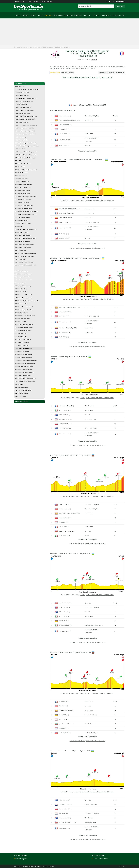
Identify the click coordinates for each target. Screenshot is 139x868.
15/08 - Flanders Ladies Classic (22, 319)
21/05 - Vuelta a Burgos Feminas (23, 247)
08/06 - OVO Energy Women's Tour (24, 101)
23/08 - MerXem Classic (21, 334)
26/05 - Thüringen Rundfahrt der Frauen (24, 262)
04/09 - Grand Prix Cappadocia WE (23, 354)
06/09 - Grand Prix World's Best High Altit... (25, 363)
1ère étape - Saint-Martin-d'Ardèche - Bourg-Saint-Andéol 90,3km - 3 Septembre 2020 (77, 160)
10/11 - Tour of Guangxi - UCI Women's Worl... (27, 155)
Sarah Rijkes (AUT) (64, 719)
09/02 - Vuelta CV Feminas (21, 173)
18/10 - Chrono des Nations (22, 393)
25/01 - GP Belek (19, 161)
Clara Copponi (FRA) (64, 828)
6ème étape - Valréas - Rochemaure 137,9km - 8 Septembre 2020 (70, 652)
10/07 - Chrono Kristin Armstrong (23, 286)
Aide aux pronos (20, 1)
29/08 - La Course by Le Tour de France (25, 119)
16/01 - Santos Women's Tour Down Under (25, 158)
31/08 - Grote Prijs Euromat (21, 345)
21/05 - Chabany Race (20, 250)
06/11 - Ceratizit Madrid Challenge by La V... (26, 152)
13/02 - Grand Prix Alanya (21, 176)
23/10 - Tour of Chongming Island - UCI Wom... (27, 146)
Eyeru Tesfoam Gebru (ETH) (66, 724)
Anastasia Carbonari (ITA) (65, 625)
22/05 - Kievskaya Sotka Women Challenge (25, 253)
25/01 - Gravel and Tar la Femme (23, 164)
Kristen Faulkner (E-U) (65, 504)
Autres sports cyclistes (30, 401)
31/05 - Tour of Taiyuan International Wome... (26, 265)
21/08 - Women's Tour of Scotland (23, 331)
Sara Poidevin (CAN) (64, 145)
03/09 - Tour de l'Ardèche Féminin (23, 348)
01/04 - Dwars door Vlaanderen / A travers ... (26, 214)
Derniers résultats (47, 1)
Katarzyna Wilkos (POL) (65, 424)
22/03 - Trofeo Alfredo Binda (23, 95)
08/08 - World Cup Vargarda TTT (24, 107)
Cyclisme (48, 15)
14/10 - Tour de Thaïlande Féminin (23, 390)
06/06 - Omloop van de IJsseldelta (23, 274)
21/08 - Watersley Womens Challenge (24, 328)
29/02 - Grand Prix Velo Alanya (22, 191)
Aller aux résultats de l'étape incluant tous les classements (87, 248)
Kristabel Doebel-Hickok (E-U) (67, 531)
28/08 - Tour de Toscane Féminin (23, 340)
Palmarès (111, 73)
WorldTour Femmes (20, 86)
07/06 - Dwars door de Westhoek (23, 277)
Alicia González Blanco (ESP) (66, 218)
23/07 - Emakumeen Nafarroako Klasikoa (25, 295)
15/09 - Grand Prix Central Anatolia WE (24, 372)
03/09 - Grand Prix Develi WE (22, 351)
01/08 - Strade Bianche (21, 104)
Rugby (40, 15)
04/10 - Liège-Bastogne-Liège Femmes (25, 131)
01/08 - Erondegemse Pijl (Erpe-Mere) (24, 310)
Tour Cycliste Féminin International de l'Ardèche (97, 201)
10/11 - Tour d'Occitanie (21, 396)
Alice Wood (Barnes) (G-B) (66, 419)
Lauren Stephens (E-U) (65, 116)
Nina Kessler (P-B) (64, 813)
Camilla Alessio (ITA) (64, 536)
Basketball (68, 15)
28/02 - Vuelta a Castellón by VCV (23, 188)
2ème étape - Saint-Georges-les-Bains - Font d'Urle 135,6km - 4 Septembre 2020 (75, 258)
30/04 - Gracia (18, 226)
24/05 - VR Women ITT (20, 259)
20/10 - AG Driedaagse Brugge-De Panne (26, 143)
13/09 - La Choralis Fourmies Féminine (24, 366)
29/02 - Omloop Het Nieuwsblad (23, 194)
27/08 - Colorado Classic (21, 337)
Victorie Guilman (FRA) (65, 139)
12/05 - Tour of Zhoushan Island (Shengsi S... (26, 238)
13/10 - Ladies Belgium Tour (22, 387)
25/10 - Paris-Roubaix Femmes (23, 149)
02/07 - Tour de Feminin (21, 283)
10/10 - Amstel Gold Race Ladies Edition (26, 134)
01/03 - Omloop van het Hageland (23, 200)
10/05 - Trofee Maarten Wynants (23, 235)
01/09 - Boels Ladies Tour (22, 122)
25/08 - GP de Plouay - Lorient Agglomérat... (27, 116)
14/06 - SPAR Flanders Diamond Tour (24, 280)
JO (124, 15)
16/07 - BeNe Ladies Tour (21, 292)
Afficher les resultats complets (87, 151)
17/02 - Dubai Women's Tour (22, 182)
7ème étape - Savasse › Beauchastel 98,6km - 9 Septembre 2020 (70, 751)
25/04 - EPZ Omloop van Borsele (23, 223)
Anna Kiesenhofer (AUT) (65, 125)
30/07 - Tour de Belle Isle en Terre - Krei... (25, 307)
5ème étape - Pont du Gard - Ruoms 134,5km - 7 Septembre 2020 (70, 554)
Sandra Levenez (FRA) (65, 134)
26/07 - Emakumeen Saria (21, 304)
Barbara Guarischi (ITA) (65, 410)
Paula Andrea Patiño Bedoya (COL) (68, 328)
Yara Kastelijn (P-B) (64, 129)
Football (25, 15)
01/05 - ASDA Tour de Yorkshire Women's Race (26, 229)
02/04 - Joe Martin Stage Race (22, 217)
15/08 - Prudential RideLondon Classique (25, 316)
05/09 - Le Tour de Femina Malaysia (23, 357)
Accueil (18, 15)
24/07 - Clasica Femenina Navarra (23, 298)
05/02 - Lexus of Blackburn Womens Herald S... (26, 170)
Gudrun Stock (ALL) (64, 621)
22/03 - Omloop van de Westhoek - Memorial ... (26, 211)
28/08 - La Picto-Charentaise (22, 343)
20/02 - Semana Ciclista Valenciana (23, 185)
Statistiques (102, 73)
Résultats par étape (67, 73)
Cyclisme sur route (27, 47)
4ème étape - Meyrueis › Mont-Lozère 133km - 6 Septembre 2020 (70, 455)
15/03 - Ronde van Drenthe (22, 92)
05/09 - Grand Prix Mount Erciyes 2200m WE (26, 360)
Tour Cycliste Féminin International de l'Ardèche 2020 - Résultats (52, 47)
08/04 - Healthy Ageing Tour (22, 220)
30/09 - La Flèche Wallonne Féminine (25, 128)
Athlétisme (106, 15)
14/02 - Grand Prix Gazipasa (22, 179)
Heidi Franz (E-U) (63, 706)
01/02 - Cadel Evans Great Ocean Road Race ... (28, 89)
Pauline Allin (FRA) (64, 701)
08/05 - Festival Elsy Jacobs (22, 232)
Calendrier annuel (33, 1)
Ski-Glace (96, 15)
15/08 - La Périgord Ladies (21, 313)
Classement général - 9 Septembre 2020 (63, 110)
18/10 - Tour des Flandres (22, 140)
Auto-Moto (58, 15)
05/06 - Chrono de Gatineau (22, 271)
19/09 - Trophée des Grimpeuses (23, 375)
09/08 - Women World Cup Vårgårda (25, 110)
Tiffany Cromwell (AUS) (65, 428)
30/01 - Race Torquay (20, 167)
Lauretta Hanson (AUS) (65, 818)
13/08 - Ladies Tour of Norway (23, 113)
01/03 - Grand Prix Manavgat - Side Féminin (25, 197)
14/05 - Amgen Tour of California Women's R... (27, 98)
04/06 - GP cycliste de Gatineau (23, 268)
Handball (77, 15)
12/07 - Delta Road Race (21, 289)
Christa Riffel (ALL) (64, 715)
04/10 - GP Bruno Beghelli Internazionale (25, 381)
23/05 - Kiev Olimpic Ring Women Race (24, 256)
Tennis (33, 15)
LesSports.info (21, 6)
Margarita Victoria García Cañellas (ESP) (69, 120)
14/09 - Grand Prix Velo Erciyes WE (23, 369)
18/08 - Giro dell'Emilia (20, 322)
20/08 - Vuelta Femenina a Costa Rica (24, 325)
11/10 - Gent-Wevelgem (22, 137)
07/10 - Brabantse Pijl (20, 384)
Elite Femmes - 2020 (30, 83)
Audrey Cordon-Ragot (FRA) (66, 213)
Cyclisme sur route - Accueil (23, 79)
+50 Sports (116, 15)
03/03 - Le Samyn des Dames (22, 203)
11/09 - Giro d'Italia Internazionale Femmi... (26, 125)
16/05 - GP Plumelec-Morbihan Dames (24, 244)
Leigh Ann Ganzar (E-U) (65, 603)
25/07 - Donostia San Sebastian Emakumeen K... (27, 301)
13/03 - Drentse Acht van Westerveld (24, 206)
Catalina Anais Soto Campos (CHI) (68, 822)
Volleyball (87, 15)
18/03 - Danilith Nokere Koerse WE (23, 208)
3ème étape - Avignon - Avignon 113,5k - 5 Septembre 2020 (69, 357)
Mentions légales (21, 859)
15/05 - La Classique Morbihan (22, 241)
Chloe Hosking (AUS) (64, 415)
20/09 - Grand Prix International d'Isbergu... (25, 378)
